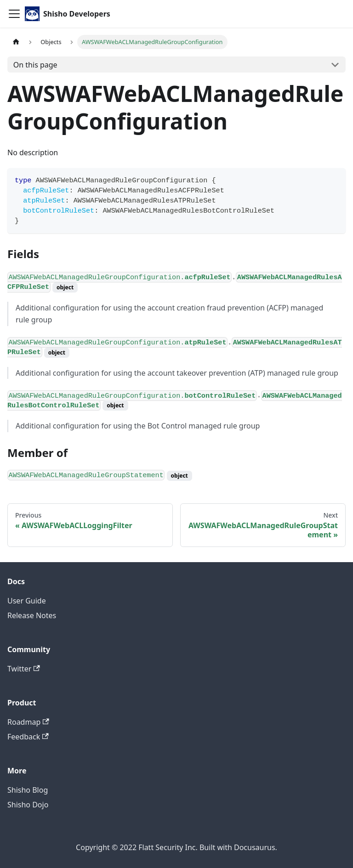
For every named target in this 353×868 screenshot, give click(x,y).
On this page (35, 65)
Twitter (24, 669)
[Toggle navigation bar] (14, 14)
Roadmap (28, 722)
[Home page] (16, 42)
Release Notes (32, 615)
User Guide (27, 601)
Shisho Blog (28, 790)
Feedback (28, 737)
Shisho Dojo (28, 805)
